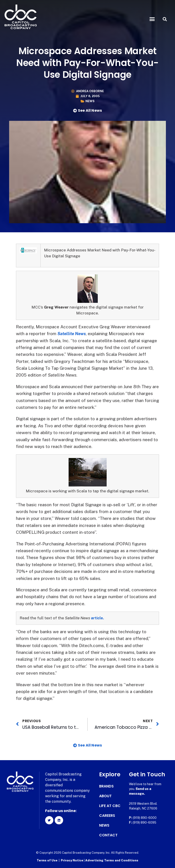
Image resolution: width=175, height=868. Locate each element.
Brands (106, 786)
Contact (108, 835)
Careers (107, 816)
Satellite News (73, 334)
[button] (152, 19)
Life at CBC (110, 806)
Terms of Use (47, 860)
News (90, 101)
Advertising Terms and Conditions (112, 860)
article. (98, 618)
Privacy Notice (72, 860)
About (105, 796)
